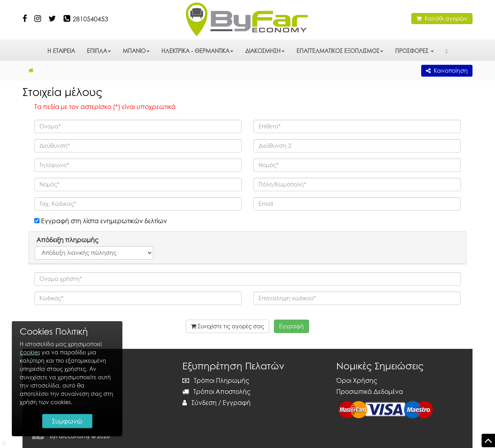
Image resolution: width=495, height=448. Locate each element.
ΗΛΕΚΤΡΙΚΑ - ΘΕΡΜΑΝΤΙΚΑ (197, 51)
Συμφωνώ (67, 421)
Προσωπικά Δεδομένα (370, 392)
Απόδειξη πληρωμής (67, 240)
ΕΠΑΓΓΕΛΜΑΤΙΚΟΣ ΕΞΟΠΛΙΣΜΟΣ (340, 51)
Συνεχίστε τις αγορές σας (228, 326)
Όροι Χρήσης (357, 380)
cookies (30, 352)
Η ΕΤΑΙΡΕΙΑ (61, 51)
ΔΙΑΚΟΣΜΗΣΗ (265, 51)
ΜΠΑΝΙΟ (136, 51)
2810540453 (90, 19)
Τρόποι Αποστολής (216, 392)
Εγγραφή (237, 403)
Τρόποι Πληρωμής (216, 380)
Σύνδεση (200, 403)
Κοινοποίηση (447, 71)
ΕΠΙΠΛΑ (99, 51)
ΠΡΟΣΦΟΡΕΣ (414, 51)
